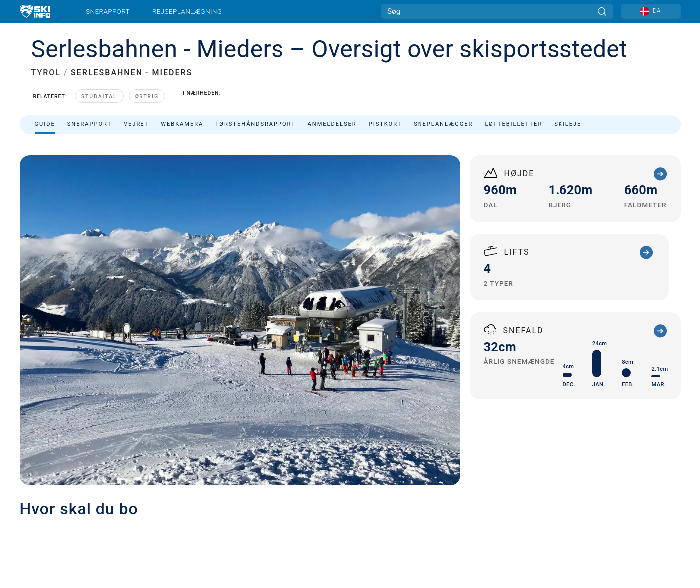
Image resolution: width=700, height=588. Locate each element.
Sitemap (208, 530)
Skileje (568, 124)
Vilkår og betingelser (159, 530)
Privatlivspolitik (101, 530)
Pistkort (385, 124)
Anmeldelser (332, 124)
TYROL (46, 72)
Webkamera (182, 124)
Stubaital (99, 96)
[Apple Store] (651, 518)
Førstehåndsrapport (255, 124)
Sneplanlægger (443, 124)
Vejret (136, 124)
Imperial (283, 530)
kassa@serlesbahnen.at (411, 352)
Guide (45, 124)
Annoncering (173, 492)
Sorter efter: (580, 150)
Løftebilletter (513, 124)
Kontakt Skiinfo (106, 492)
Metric (265, 530)
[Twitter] (609, 491)
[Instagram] (636, 491)
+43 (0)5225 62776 (392, 340)
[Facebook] (664, 491)
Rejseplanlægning (187, 11)
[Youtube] (582, 491)
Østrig (147, 96)
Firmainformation (47, 530)
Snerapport (108, 11)
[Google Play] (597, 518)
